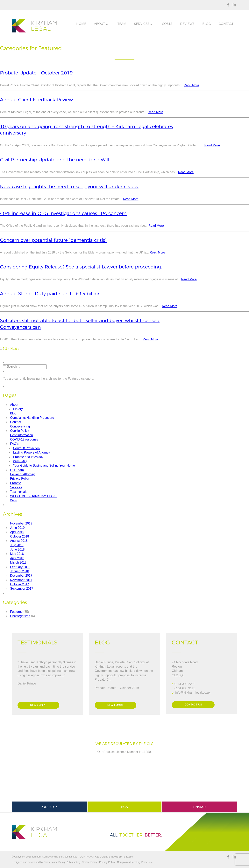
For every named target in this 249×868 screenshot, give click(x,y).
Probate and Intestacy (28, 457)
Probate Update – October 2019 (36, 73)
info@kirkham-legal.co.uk (193, 693)
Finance (200, 807)
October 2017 (20, 584)
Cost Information (21, 435)
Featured (16, 612)
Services (16, 487)
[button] (4, 365)
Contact (15, 422)
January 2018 (20, 571)
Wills (13, 500)
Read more (38, 705)
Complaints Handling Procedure (32, 418)
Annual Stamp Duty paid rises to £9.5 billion (50, 294)
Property (49, 807)
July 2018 (17, 545)
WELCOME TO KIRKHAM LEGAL (34, 496)
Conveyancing (20, 426)
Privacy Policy (20, 479)
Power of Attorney (22, 474)
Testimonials (19, 492)
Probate (16, 483)
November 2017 (21, 580)
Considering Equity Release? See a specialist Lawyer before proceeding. (81, 267)
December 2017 (21, 576)
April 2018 (17, 558)
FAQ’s (14, 444)
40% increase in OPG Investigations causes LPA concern (63, 213)
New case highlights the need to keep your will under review (69, 187)
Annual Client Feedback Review (36, 100)
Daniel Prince (27, 683)
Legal (124, 807)
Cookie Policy (20, 431)
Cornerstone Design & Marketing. (62, 862)
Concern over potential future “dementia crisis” (53, 240)
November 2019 (21, 523)
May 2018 (17, 554)
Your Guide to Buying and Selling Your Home (44, 465)
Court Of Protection (26, 448)
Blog (13, 413)
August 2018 (19, 541)
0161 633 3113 (185, 688)
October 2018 (20, 536)
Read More (192, 85)
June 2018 (17, 549)
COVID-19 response (24, 439)
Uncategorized (20, 616)
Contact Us (193, 705)
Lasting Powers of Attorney (32, 452)
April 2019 (17, 532)
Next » (15, 349)
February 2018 (20, 567)
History (18, 409)
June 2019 (17, 528)
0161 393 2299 (185, 684)
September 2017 (22, 589)
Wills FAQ (20, 461)
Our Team (17, 470)
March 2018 (18, 562)
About (14, 405)
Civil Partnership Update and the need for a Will (55, 160)
